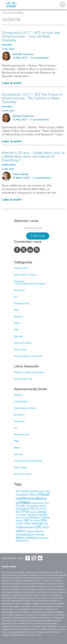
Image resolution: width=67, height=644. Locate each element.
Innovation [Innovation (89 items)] (22, 509)
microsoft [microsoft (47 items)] (32, 515)
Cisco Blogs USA (23, 379)
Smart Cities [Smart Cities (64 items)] (23, 524)
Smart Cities (20, 350)
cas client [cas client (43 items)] (45, 491)
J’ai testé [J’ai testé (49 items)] (21, 515)
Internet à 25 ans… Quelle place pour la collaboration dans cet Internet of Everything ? (33, 157)
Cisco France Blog (12, 13)
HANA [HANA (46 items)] (43, 506)
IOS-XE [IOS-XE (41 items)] (43, 509)
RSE (16, 330)
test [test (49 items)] (45, 524)
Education (19, 281)
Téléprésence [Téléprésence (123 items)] (26, 527)
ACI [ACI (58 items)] (18, 491)
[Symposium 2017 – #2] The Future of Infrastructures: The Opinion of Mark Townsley (32, 98)
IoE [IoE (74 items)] (32, 509)
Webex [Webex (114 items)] (21, 538)
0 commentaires (39, 58)
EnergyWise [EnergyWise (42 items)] (33, 506)
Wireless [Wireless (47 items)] (44, 538)
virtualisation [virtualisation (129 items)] (25, 535)
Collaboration (21, 268)
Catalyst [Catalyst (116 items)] (22, 495)
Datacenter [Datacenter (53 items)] (37, 503)
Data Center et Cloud (25, 275)
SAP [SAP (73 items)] (26, 520)
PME (16, 310)
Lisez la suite (12, 83)
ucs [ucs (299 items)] (46, 527)
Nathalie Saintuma (23, 54)
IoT (16, 297)
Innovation (19, 290)
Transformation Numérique (28, 356)
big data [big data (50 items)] (35, 491)
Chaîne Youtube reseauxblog (29, 372)
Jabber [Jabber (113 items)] (42, 512)
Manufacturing (21, 304)
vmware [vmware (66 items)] (40, 535)
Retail (17, 323)
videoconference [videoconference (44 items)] (35, 532)
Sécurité (18, 337)
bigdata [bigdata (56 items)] (25, 491)
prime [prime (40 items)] (26, 518)
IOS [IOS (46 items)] (36, 509)
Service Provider (23, 343)
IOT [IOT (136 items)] (18, 512)
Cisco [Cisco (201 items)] (33, 495)
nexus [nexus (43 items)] (19, 518)
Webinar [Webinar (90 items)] (32, 538)
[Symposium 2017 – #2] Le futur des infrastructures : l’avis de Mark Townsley (31, 37)
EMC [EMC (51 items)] (23, 506)
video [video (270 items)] (21, 531)
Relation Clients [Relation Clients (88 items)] (40, 518)
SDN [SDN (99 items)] (43, 520)
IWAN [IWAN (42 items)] (33, 512)
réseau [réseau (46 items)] (19, 521)
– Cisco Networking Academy (30, 284)
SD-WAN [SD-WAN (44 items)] (35, 521)
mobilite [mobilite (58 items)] (43, 515)
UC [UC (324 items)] (39, 527)
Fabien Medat (21, 174)
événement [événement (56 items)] (22, 541)
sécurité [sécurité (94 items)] (37, 524)
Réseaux (18, 317)
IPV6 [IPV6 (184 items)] (26, 512)
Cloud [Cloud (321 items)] (44, 494)
